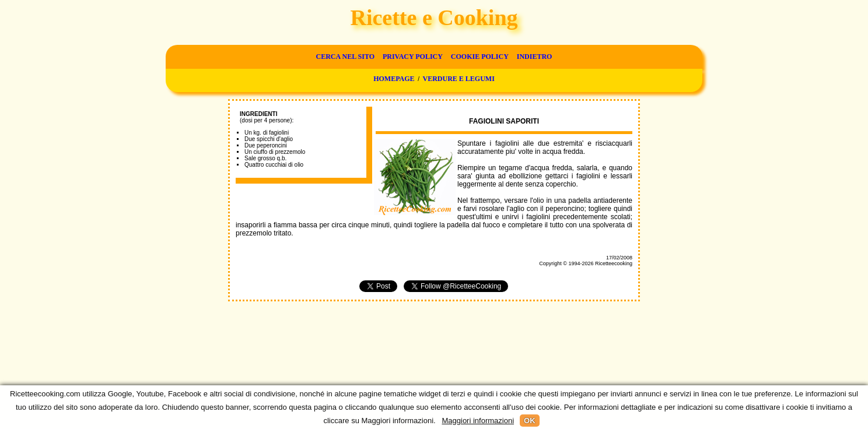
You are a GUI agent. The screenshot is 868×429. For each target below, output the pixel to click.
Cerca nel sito (345, 57)
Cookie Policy (480, 57)
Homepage (394, 79)
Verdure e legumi (459, 79)
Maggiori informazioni (478, 421)
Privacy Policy (413, 57)
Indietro (535, 57)
